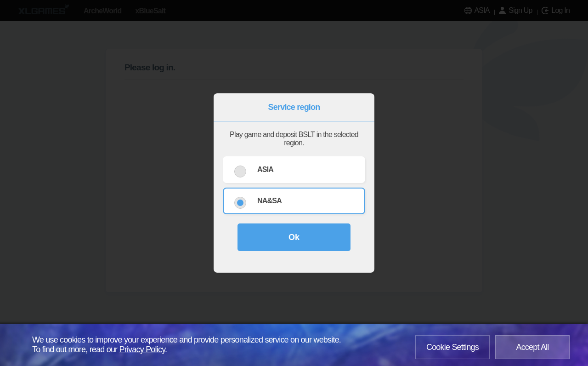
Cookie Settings (452, 347)
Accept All (532, 347)
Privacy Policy (142, 349)
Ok (294, 237)
